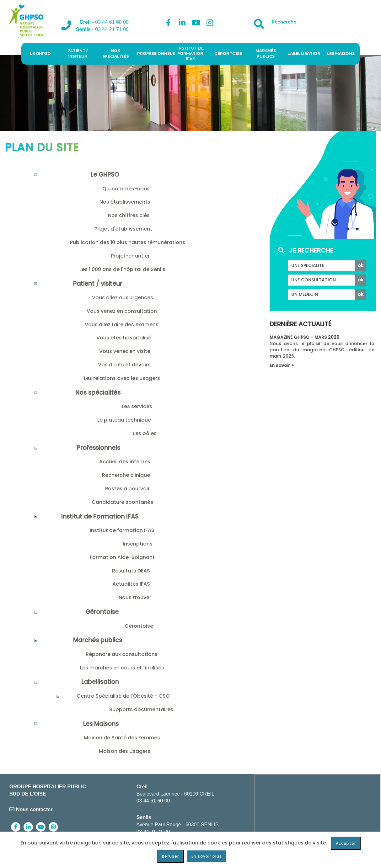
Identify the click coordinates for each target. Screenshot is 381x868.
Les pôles (145, 433)
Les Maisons (341, 53)
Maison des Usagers (125, 751)
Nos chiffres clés (129, 215)
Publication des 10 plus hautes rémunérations (128, 242)
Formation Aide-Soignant (122, 557)
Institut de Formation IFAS (190, 54)
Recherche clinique (126, 475)
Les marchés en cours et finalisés (122, 668)
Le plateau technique (124, 420)
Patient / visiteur (78, 53)
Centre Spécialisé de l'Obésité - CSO (123, 696)
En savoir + (282, 365)
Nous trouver (135, 597)
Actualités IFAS (131, 584)
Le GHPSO (40, 53)
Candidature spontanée (123, 502)
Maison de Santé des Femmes (122, 738)
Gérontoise (228, 53)
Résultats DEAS (131, 571)
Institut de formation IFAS (122, 530)
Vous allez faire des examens (122, 325)
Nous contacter (31, 809)
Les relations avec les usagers (122, 378)
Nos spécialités (115, 53)
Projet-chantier (130, 256)
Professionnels (154, 53)
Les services (137, 406)
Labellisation (304, 53)
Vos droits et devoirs (124, 365)
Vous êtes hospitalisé (124, 338)
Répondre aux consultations (122, 654)
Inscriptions (138, 544)
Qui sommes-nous (126, 189)
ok (361, 265)
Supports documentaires (141, 709)
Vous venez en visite (125, 351)
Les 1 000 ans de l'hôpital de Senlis (122, 269)
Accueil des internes (125, 462)
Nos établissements (125, 202)
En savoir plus (207, 856)
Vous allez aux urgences (123, 298)
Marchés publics (266, 53)
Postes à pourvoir (127, 489)
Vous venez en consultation (122, 311)
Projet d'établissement (123, 229)
